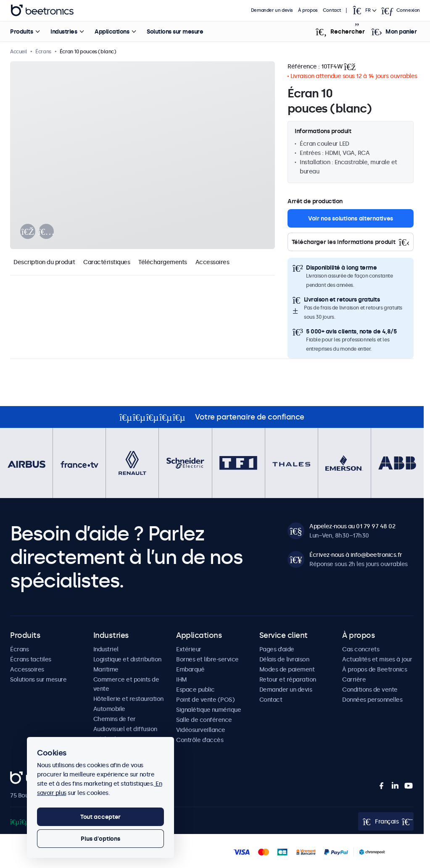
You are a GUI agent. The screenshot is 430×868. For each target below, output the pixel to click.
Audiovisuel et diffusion (125, 729)
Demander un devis (272, 10)
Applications (112, 31)
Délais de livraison (284, 659)
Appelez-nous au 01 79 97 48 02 (352, 526)
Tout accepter (100, 817)
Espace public (195, 690)
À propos (308, 10)
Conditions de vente (370, 690)
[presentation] (28, 231)
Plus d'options (100, 839)
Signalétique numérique (208, 710)
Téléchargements (163, 262)
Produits (21, 31)
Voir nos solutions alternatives (351, 218)
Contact (332, 10)
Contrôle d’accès (200, 740)
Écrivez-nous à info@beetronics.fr (356, 555)
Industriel (106, 649)
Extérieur (189, 649)
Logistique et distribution (127, 659)
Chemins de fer (115, 719)
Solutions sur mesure (175, 31)
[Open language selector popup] (364, 10)
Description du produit (44, 262)
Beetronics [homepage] (42, 10)
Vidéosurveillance (201, 730)
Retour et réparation (288, 679)
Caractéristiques (107, 262)
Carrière (354, 679)
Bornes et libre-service (207, 659)
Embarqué (190, 669)
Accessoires (212, 262)
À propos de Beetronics (375, 669)
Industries (64, 31)
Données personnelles (372, 700)
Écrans (19, 649)
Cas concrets (361, 649)
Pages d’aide (277, 649)
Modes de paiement (287, 669)
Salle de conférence (204, 720)
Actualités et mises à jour (377, 659)
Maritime (106, 669)
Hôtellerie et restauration (128, 699)
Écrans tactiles (31, 659)
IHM (182, 679)
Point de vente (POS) (205, 700)
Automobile (109, 709)
